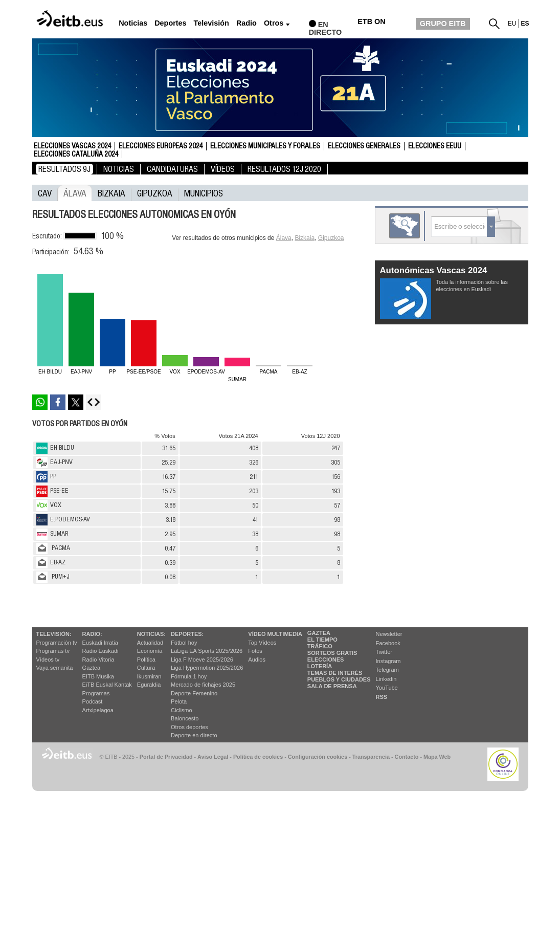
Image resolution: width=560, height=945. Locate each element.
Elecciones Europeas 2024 (161, 146)
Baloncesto (185, 718)
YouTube (387, 688)
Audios (257, 660)
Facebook (388, 643)
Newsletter (389, 634)
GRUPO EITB (443, 24)
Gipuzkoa (155, 193)
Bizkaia (111, 193)
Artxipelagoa (98, 710)
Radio (247, 23)
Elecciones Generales (364, 146)
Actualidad (150, 643)
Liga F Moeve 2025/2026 (202, 660)
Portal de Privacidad (166, 757)
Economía (150, 651)
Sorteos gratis (332, 653)
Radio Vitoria (98, 660)
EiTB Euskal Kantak (107, 685)
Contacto (407, 757)
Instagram (388, 661)
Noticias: (151, 634)
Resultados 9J (64, 169)
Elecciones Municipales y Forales (265, 146)
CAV (45, 193)
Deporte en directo (194, 735)
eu (512, 24)
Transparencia (371, 757)
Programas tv (53, 651)
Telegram (387, 670)
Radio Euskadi (100, 651)
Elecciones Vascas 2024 (72, 146)
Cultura (146, 668)
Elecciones (326, 660)
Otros (274, 23)
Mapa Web (437, 757)
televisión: (54, 634)
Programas (96, 693)
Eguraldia (149, 685)
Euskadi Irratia (100, 643)
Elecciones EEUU (435, 146)
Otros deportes (189, 727)
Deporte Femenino (194, 693)
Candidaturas (172, 169)
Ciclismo (182, 710)
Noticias (133, 23)
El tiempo (322, 640)
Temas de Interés (335, 673)
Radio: (92, 634)
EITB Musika (98, 676)
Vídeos (223, 169)
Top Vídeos (262, 643)
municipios (204, 193)
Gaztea (91, 668)
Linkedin (386, 679)
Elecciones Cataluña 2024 (76, 155)
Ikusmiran (149, 676)
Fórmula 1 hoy (189, 676)
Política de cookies (258, 757)
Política (146, 660)
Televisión (211, 23)
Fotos (255, 651)
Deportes (170, 23)
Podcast (93, 701)
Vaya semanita (55, 668)
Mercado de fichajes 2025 (203, 685)
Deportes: (187, 634)
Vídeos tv (48, 660)
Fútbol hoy (184, 643)
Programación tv (57, 643)
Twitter (384, 652)
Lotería (320, 666)
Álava (75, 193)
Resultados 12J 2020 (284, 169)
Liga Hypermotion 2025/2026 (207, 668)
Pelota (179, 701)
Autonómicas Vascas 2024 (434, 270)
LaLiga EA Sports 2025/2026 (207, 651)
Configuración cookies (318, 757)
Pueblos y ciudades (339, 679)
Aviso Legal (213, 757)
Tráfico (320, 646)
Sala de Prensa (332, 686)
